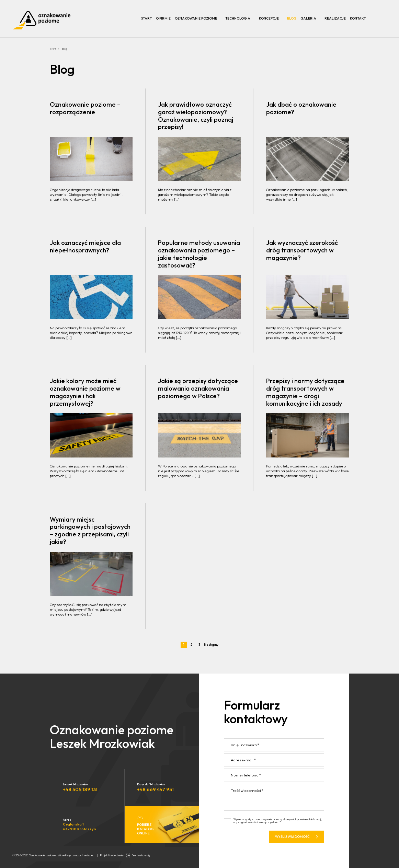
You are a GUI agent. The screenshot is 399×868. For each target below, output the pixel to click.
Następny (211, 645)
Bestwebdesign (141, 855)
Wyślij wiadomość (297, 839)
